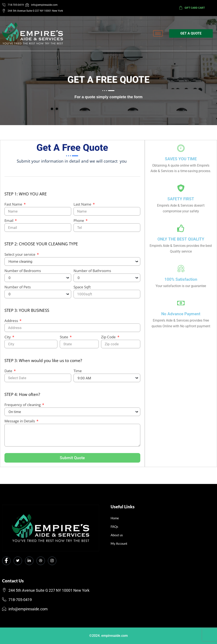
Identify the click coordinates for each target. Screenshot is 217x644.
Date (9, 373)
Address (12, 323)
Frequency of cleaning (23, 407)
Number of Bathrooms (92, 273)
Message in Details (20, 423)
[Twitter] (18, 561)
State (64, 339)
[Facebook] (6, 561)
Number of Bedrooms (23, 273)
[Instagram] (52, 561)
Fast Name (14, 206)
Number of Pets (18, 289)
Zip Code (109, 339)
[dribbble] (41, 561)
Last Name (83, 206)
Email (9, 223)
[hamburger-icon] (158, 33)
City (8, 339)
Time (78, 373)
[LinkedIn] (29, 561)
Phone (79, 223)
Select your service (20, 256)
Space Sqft (82, 289)
